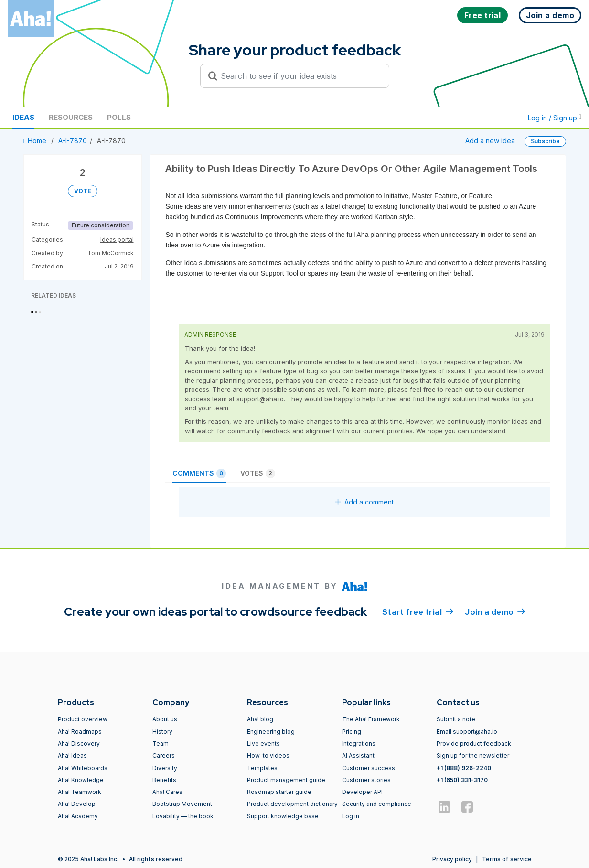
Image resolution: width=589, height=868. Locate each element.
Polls (119, 117)
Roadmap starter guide (279, 792)
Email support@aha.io (467, 732)
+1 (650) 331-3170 (462, 780)
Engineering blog (271, 732)
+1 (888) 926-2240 (464, 768)
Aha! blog (260, 719)
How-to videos (268, 755)
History (162, 732)
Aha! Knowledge (81, 780)
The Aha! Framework (371, 719)
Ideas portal (117, 240)
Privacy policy (452, 859)
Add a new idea (490, 141)
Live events (263, 744)
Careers (164, 755)
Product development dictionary (292, 804)
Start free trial (418, 611)
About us (165, 719)
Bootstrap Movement (182, 804)
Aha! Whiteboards (83, 768)
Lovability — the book (183, 816)
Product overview (83, 719)
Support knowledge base (283, 816)
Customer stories (366, 780)
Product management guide (286, 780)
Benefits (164, 780)
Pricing (352, 732)
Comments (199, 473)
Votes (258, 473)
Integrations (359, 744)
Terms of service (507, 859)
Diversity (165, 768)
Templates (262, 768)
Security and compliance (377, 804)
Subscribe (545, 141)
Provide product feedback (474, 744)
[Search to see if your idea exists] (299, 76)
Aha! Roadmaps (80, 732)
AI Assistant (358, 755)
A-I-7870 (73, 141)
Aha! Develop (77, 804)
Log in (351, 816)
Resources (71, 117)
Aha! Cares (167, 792)
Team (161, 744)
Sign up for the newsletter (473, 755)
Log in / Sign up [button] (555, 118)
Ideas (23, 117)
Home (36, 141)
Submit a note (456, 719)
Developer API (362, 792)
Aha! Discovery (79, 744)
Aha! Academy (78, 816)
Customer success (369, 768)
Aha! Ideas (72, 755)
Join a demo (495, 611)
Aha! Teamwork (80, 792)
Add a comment (364, 502)
